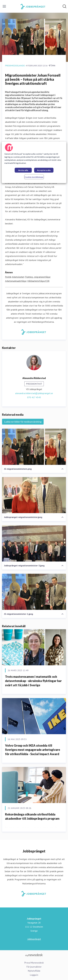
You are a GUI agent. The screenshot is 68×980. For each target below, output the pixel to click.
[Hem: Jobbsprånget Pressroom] (33, 6)
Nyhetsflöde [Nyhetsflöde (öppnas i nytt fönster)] (34, 971)
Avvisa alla (23, 170)
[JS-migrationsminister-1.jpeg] (34, 592)
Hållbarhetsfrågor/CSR (38, 281)
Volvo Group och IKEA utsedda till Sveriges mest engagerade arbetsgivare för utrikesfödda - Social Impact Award (33, 750)
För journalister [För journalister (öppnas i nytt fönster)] (34, 967)
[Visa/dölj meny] (4, 6)
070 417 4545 (34, 397)
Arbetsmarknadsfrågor (16, 281)
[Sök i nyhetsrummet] (64, 6)
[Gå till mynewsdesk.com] (34, 955)
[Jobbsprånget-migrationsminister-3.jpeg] (34, 543)
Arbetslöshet (18, 277)
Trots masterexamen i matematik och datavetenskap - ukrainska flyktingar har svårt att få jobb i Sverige (33, 681)
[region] (34, 162)
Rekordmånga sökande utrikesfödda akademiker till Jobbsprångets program (32, 816)
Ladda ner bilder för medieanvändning (23, 422)
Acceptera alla (44, 170)
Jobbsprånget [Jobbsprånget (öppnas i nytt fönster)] (34, 939)
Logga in (34, 975)
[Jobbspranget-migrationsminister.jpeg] (34, 495)
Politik (8, 277)
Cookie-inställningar (34, 177)
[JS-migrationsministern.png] (34, 447)
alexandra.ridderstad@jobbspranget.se (34, 393)
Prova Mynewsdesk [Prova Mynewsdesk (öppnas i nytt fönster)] (34, 963)
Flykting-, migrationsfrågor (38, 277)
